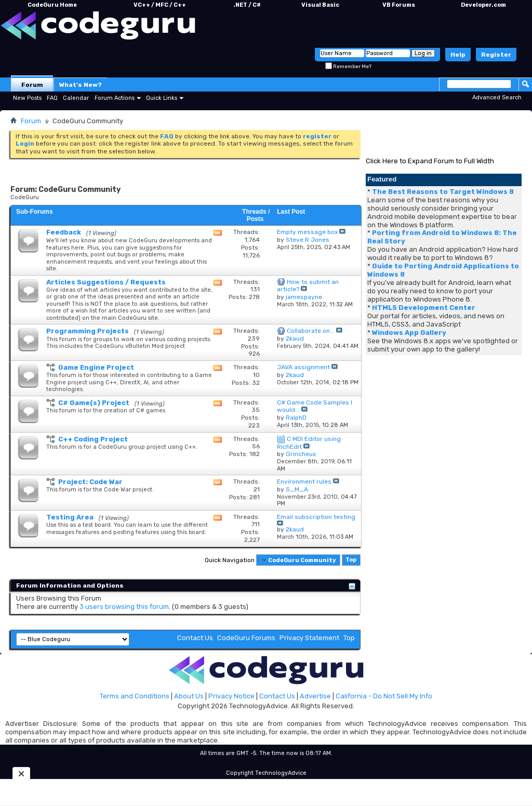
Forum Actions (115, 98)
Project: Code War (90, 482)
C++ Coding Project (93, 439)
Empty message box (307, 232)
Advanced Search (497, 97)
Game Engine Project (96, 367)
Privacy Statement (309, 638)
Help (458, 55)
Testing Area (70, 517)
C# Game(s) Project (94, 403)
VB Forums (399, 5)
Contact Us (195, 638)
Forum (32, 85)
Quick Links (162, 98)
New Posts (27, 98)
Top (351, 560)
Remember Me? (348, 67)
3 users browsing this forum (124, 607)
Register (496, 55)
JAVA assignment (303, 367)
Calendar (76, 98)
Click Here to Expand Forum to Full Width (430, 161)
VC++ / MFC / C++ (160, 5)
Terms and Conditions (135, 696)
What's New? (81, 85)
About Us (189, 696)
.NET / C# (247, 5)
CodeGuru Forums (246, 638)
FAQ (52, 98)
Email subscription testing (316, 517)
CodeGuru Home (52, 5)
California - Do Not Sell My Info (384, 696)
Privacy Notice (231, 696)
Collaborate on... (311, 331)
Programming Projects (88, 331)
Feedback (64, 232)
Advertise (315, 696)
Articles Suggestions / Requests (106, 282)
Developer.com (483, 5)
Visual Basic (320, 5)
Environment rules (304, 482)
